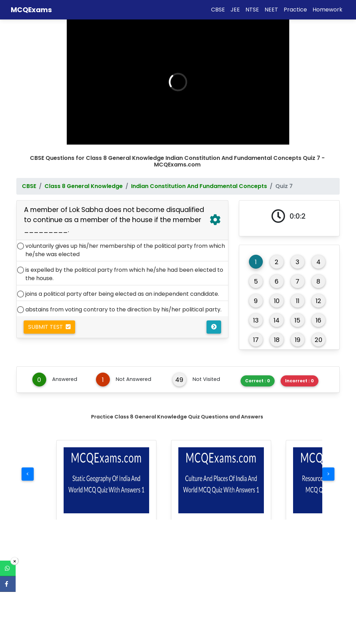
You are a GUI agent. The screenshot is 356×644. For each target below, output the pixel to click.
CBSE (29, 177)
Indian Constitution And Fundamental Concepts (199, 177)
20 (318, 330)
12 (318, 291)
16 (318, 311)
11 (298, 291)
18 (277, 330)
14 (277, 311)
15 (297, 311)
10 (277, 291)
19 (298, 330)
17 (256, 330)
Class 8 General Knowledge (84, 177)
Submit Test (49, 317)
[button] (106, 471)
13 (256, 311)
